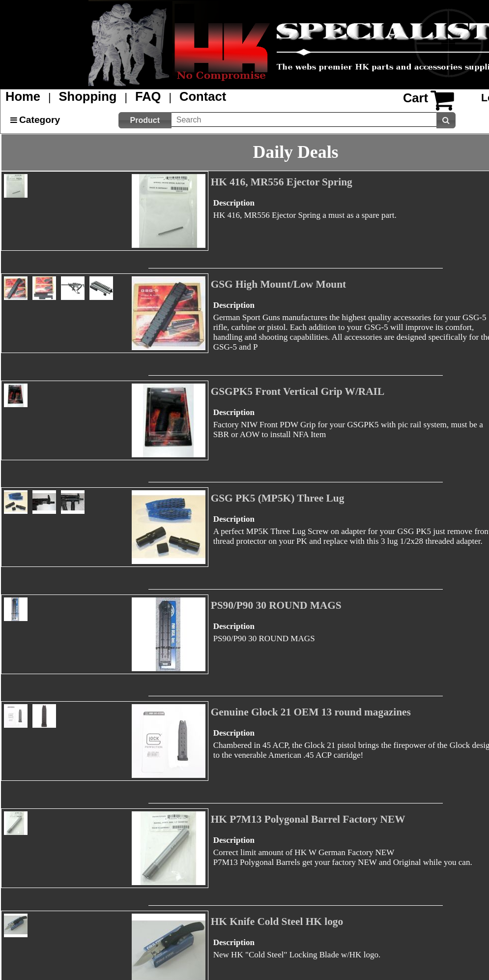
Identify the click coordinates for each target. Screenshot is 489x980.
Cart (416, 98)
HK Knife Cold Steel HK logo (277, 921)
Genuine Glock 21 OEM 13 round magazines (311, 712)
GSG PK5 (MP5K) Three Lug (278, 498)
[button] (145, 120)
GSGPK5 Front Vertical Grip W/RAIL (298, 391)
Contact (203, 96)
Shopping (88, 96)
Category (40, 120)
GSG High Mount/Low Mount (279, 284)
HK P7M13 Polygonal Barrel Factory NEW (308, 819)
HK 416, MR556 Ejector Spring (282, 182)
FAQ (148, 96)
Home (23, 96)
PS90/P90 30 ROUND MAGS (276, 605)
